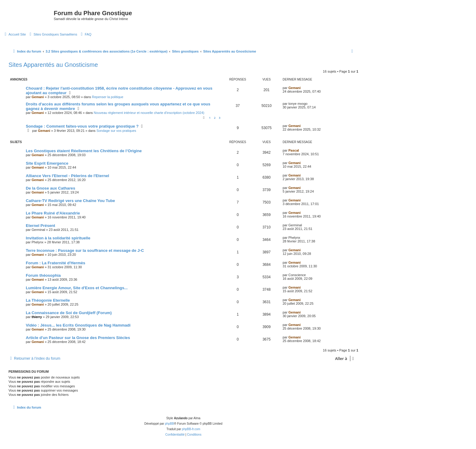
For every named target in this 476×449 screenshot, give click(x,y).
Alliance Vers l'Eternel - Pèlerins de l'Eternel (68, 176)
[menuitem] (14, 34)
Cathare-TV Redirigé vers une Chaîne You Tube (70, 201)
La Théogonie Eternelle (48, 300)
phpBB (169, 424)
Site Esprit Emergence (47, 163)
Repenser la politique (108, 97)
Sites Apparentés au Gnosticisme (53, 65)
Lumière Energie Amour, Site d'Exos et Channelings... (77, 288)
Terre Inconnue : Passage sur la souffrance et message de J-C (85, 250)
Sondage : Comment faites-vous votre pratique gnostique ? (82, 126)
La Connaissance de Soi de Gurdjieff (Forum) (69, 313)
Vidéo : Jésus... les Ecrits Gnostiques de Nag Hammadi (78, 325)
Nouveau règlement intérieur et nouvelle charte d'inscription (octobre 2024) (149, 113)
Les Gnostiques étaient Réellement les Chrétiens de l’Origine (84, 151)
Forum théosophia (43, 275)
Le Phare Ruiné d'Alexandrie (53, 213)
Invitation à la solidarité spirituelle (58, 238)
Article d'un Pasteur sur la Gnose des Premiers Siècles (78, 338)
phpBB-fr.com (191, 429)
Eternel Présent (41, 226)
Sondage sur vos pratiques (116, 131)
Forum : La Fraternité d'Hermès (56, 263)
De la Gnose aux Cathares (51, 188)
